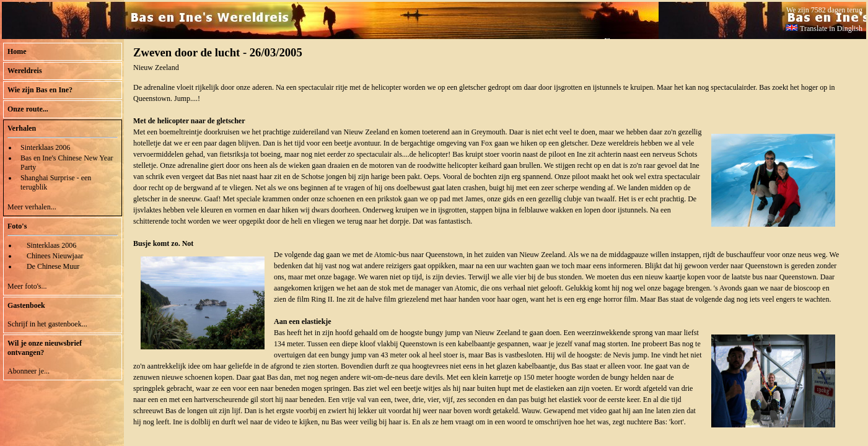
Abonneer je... (28, 371)
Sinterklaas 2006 (45, 147)
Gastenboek (26, 305)
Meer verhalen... (32, 207)
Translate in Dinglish (824, 28)
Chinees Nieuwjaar (55, 256)
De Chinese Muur (53, 266)
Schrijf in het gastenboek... (47, 324)
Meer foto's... (27, 286)
